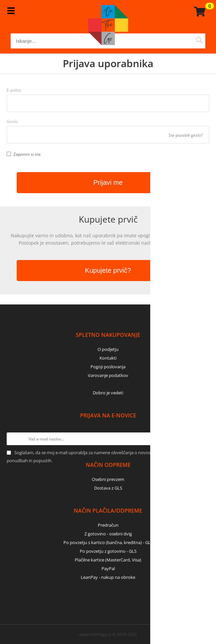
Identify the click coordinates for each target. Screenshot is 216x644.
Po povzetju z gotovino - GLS (108, 551)
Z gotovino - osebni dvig (108, 534)
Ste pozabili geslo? (186, 135)
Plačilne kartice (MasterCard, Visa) (108, 560)
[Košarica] (199, 12)
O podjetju (108, 349)
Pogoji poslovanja (108, 367)
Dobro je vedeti (108, 393)
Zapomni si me (27, 154)
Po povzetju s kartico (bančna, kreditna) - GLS (108, 542)
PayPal (108, 568)
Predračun (108, 525)
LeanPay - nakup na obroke (108, 577)
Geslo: (13, 121)
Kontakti (108, 358)
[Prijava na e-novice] (203, 439)
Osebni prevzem (108, 479)
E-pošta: (14, 90)
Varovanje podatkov (108, 375)
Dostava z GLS (108, 488)
